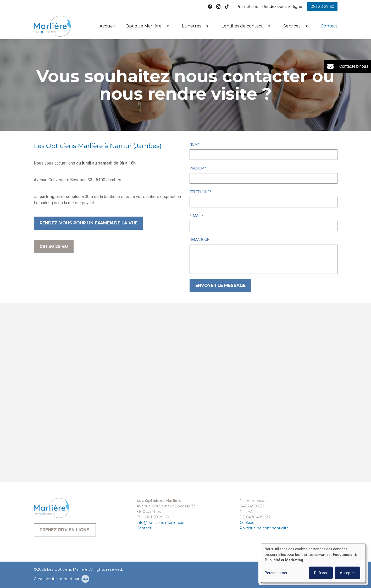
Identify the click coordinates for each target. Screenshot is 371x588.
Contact (329, 26)
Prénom (197, 168)
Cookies (247, 523)
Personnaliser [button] (276, 573)
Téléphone (200, 192)
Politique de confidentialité (264, 528)
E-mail (195, 216)
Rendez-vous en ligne (282, 7)
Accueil (107, 26)
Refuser (321, 573)
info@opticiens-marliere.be (161, 523)
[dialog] (313, 563)
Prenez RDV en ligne (65, 530)
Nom (194, 144)
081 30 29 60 (54, 247)
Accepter (347, 573)
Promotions (247, 7)
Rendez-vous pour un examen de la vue (88, 223)
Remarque (199, 240)
